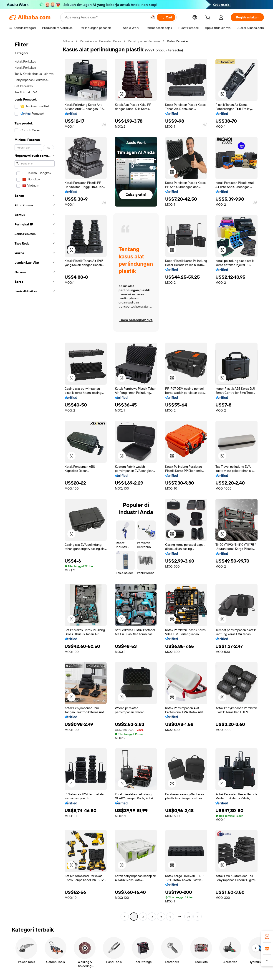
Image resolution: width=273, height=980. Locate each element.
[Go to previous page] (125, 917)
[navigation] (35, 479)
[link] (267, 937)
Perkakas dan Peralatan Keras (100, 41)
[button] (152, 17)
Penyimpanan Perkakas (144, 41)
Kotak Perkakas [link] (178, 41)
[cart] (209, 18)
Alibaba (68, 41)
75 (188, 917)
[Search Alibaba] (105, 17)
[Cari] (166, 17)
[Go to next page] (197, 917)
